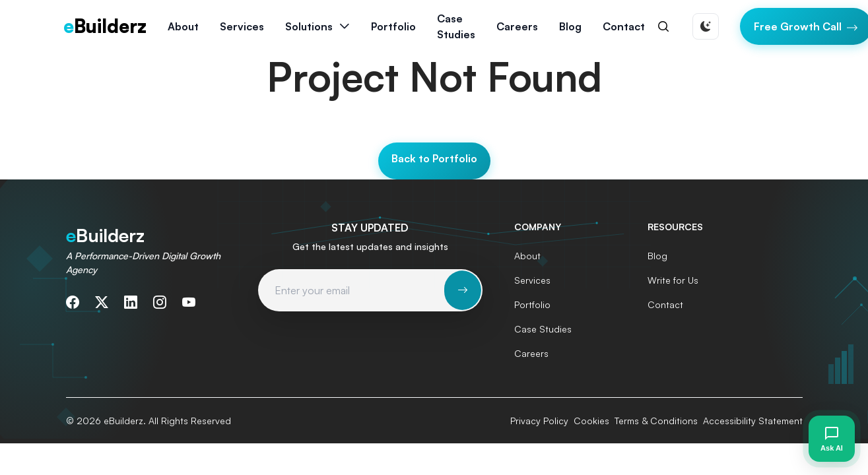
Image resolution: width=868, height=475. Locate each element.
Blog (570, 26)
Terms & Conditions (656, 421)
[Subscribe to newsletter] (463, 290)
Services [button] (242, 26)
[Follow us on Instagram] (160, 302)
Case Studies (456, 26)
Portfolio (393, 26)
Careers (517, 26)
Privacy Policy (539, 421)
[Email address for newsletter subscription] (352, 290)
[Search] (663, 26)
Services (532, 280)
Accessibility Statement (753, 421)
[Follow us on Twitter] (102, 302)
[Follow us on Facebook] (73, 302)
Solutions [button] (309, 26)
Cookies (591, 421)
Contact (624, 26)
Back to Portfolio (434, 158)
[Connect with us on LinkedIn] (131, 302)
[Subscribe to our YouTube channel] (189, 302)
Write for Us (673, 280)
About (183, 26)
